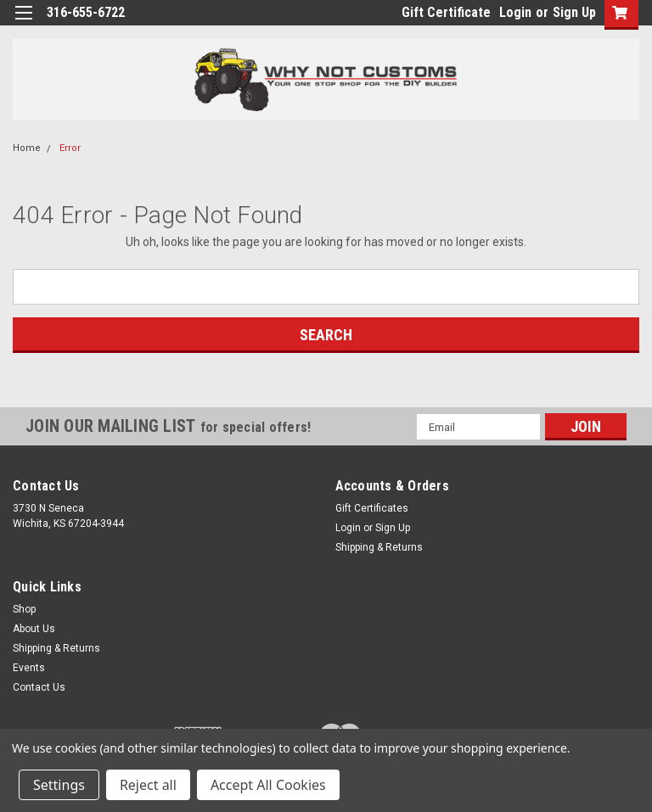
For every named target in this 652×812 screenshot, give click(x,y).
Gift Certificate (446, 12)
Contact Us (39, 687)
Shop (24, 609)
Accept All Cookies (268, 785)
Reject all (148, 785)
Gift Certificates (372, 508)
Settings (59, 785)
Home (27, 148)
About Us (34, 629)
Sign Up (574, 12)
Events (29, 668)
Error (70, 148)
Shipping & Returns (379, 547)
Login (515, 12)
